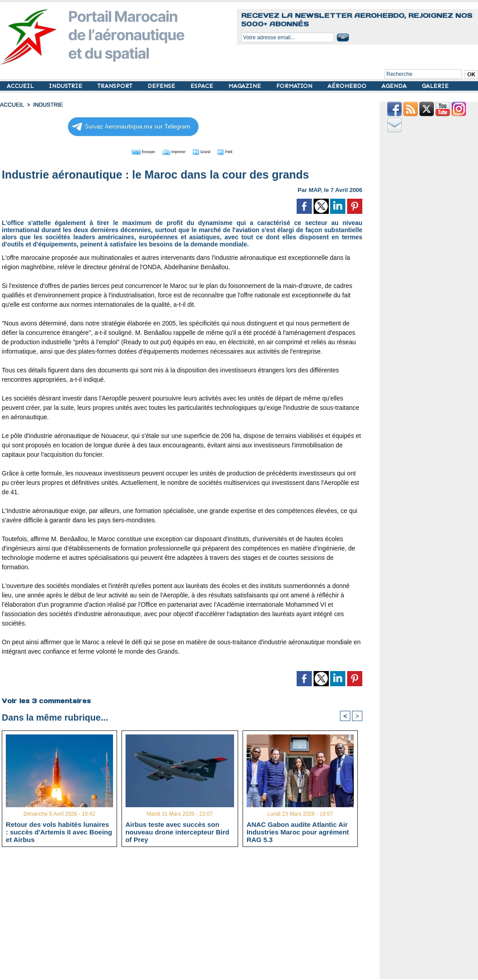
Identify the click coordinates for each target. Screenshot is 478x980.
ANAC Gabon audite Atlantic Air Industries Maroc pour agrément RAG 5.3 (298, 832)
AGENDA (395, 86)
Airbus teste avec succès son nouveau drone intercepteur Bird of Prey (178, 832)
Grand (209, 151)
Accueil (12, 105)
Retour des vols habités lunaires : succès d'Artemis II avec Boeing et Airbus (59, 832)
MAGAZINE (245, 86)
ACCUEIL (21, 86)
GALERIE (435, 86)
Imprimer (172, 151)
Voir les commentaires (46, 700)
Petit (240, 151)
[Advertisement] (189, 917)
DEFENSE (162, 86)
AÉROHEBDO (348, 86)
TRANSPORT (116, 86)
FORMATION (295, 86)
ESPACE (203, 86)
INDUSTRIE (66, 86)
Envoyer (131, 151)
